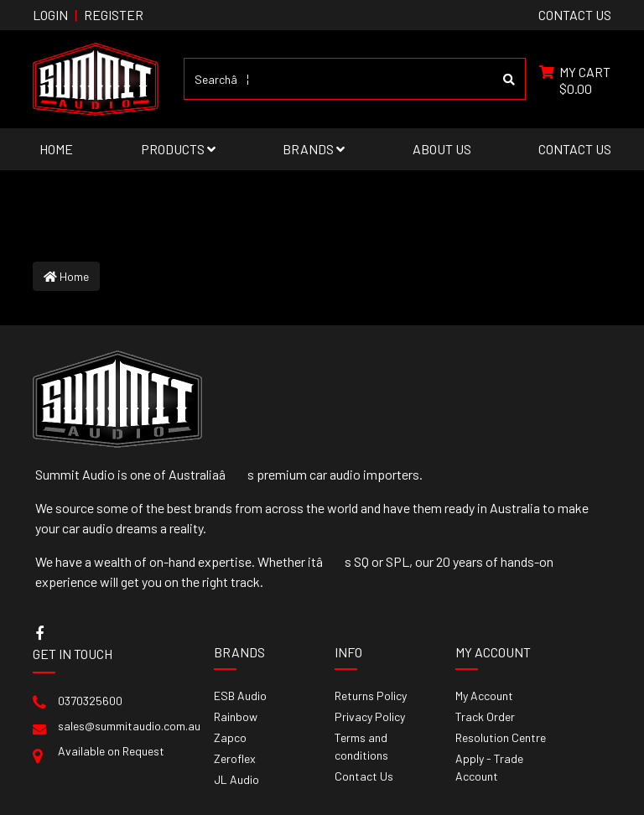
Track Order (485, 716)
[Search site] (509, 79)
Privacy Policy (370, 716)
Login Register (88, 15)
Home (56, 149)
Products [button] (178, 149)
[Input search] (339, 79)
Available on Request (111, 751)
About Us (442, 149)
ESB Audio (240, 696)
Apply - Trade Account (489, 767)
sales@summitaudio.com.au (129, 726)
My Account (484, 696)
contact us (575, 15)
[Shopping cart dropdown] (575, 79)
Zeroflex (235, 758)
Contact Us (575, 149)
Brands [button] (314, 149)
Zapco (230, 737)
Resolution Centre (501, 737)
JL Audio (236, 779)
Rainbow (236, 716)
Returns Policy (371, 696)
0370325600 (90, 701)
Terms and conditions (361, 746)
